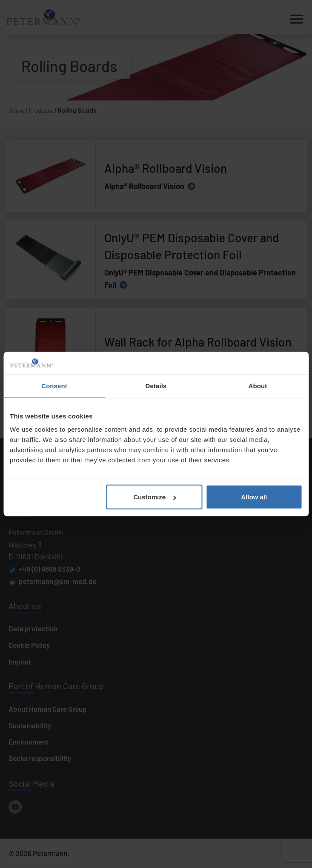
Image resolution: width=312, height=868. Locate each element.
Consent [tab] (54, 385)
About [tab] (258, 385)
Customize (155, 497)
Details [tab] (156, 385)
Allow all (254, 497)
